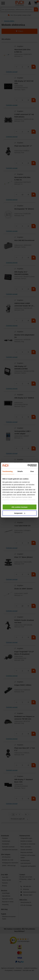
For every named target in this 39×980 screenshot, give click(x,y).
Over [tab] (32, 471)
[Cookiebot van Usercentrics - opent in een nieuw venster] (28, 466)
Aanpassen (20, 513)
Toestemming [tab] (7, 471)
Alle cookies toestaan (19, 507)
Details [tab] (20, 471)
